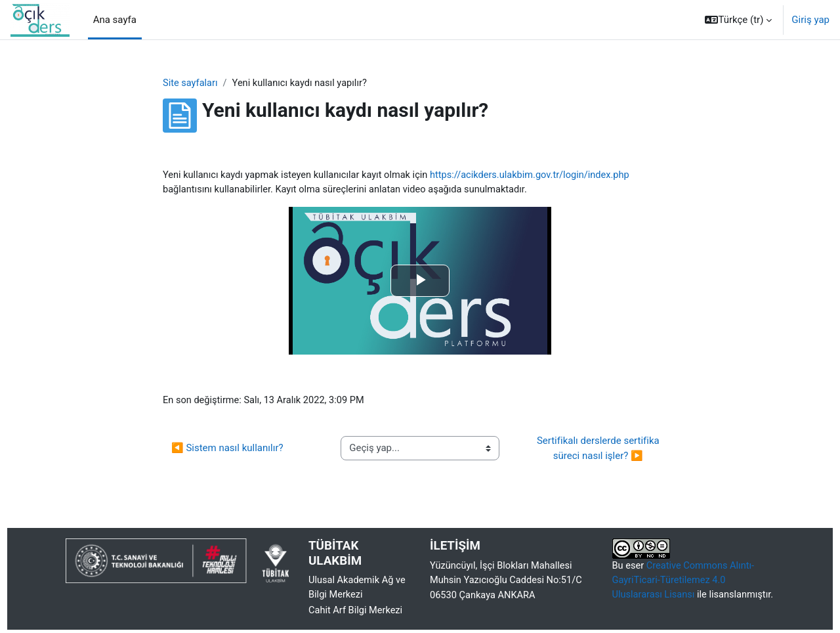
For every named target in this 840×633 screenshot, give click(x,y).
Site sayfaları (191, 83)
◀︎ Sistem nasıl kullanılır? (227, 450)
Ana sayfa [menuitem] (115, 20)
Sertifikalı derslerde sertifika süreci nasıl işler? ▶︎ (599, 450)
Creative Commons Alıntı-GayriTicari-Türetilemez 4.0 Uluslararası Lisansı (685, 583)
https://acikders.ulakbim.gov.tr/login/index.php (540, 175)
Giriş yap (810, 20)
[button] (738, 20)
